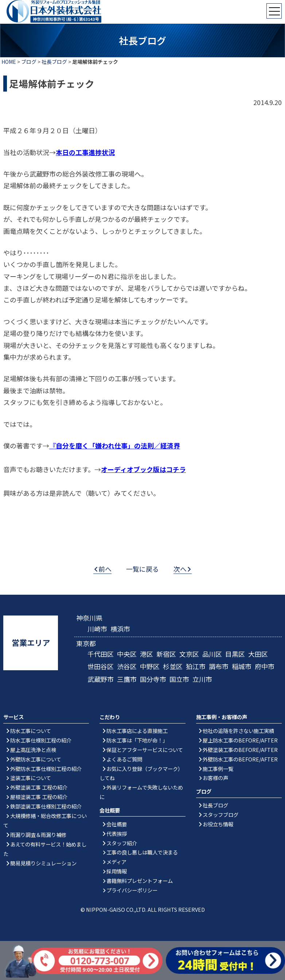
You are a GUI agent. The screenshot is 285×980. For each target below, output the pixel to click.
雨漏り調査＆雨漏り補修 (38, 835)
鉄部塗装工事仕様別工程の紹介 (46, 806)
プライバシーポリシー (132, 890)
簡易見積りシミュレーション (43, 863)
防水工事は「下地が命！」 (137, 740)
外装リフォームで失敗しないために (141, 792)
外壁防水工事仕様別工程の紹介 (46, 769)
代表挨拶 (117, 834)
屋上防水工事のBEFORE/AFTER (240, 740)
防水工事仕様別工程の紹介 (41, 740)
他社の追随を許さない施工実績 (238, 731)
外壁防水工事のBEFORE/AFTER (240, 759)
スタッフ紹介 (122, 843)
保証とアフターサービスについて (145, 750)
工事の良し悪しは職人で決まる (142, 852)
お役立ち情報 (218, 824)
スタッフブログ (220, 815)
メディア (116, 862)
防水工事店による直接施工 (137, 731)
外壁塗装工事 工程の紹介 (39, 787)
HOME (9, 62)
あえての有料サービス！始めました (45, 849)
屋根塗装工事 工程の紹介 (39, 797)
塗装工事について (31, 778)
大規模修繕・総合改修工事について (45, 820)
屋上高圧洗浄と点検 (33, 750)
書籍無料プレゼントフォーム (140, 881)
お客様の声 (215, 778)
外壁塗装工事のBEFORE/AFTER (240, 750)
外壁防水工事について (36, 759)
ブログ (29, 62)
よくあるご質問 (124, 759)
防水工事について (31, 731)
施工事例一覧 (218, 769)
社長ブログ (54, 62)
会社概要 (117, 824)
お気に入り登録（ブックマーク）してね (141, 773)
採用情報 (117, 871)
